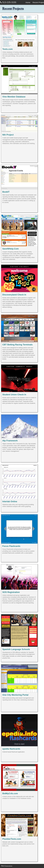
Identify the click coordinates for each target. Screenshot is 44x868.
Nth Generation (7, 866)
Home (28, 2)
